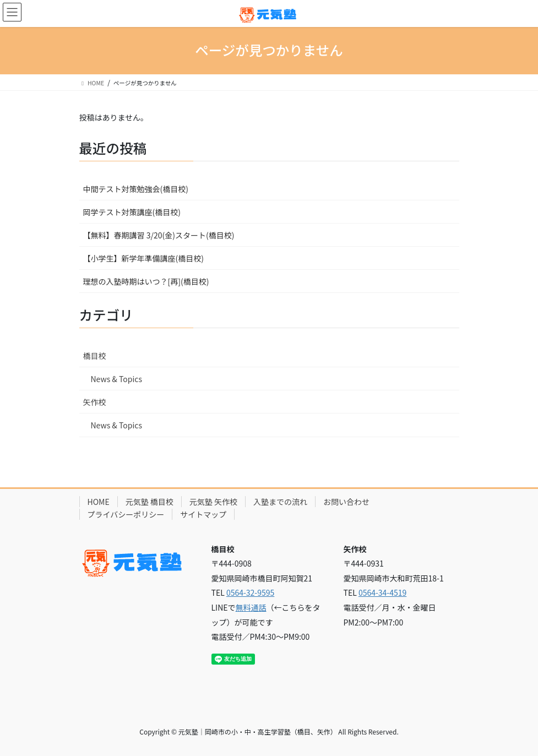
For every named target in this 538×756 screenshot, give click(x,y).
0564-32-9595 (250, 592)
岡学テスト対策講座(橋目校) (132, 212)
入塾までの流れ (280, 502)
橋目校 (95, 356)
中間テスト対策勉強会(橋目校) (136, 189)
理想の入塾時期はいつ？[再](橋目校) (146, 281)
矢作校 (95, 402)
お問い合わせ (346, 502)
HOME (99, 502)
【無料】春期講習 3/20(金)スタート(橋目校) (159, 235)
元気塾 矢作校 (213, 502)
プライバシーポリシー (126, 514)
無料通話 (251, 607)
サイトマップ (203, 514)
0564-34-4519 (382, 592)
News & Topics (117, 379)
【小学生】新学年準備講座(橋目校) (143, 258)
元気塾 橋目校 (150, 502)
